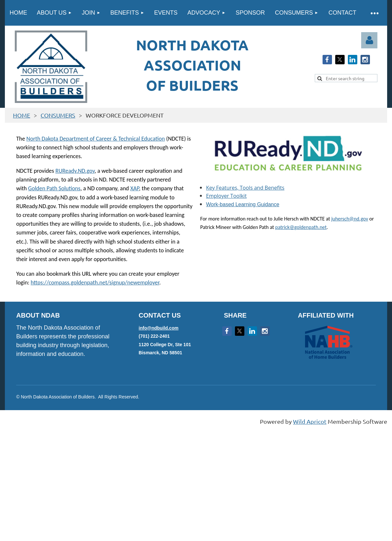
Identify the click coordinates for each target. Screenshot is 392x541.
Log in (369, 40)
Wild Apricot (310, 421)
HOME (22, 115)
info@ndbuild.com (159, 328)
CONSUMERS (58, 115)
